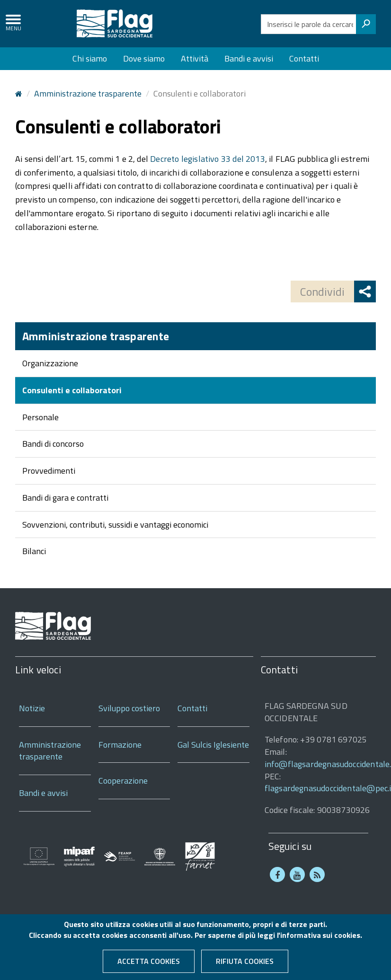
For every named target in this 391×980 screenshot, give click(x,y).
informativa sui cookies (320, 939)
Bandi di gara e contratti (65, 498)
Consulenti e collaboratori (72, 390)
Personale (40, 417)
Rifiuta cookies (245, 965)
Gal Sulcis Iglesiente (213, 745)
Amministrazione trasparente (88, 93)
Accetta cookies (149, 965)
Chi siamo (90, 58)
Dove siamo (144, 58)
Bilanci (34, 551)
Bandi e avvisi (249, 58)
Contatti (304, 58)
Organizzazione (50, 363)
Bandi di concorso (53, 444)
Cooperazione (123, 781)
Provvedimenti (49, 471)
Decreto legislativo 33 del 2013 (208, 159)
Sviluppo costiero (129, 708)
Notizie (32, 708)
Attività (195, 58)
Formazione (120, 745)
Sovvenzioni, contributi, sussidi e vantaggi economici (115, 525)
